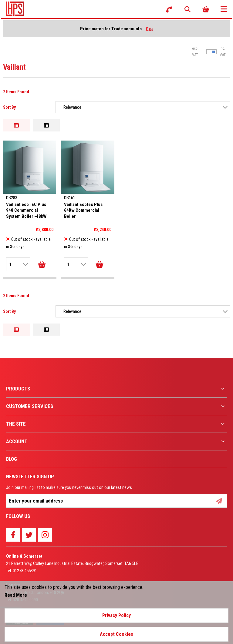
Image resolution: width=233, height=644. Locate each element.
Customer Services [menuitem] (30, 406)
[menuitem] (116, 389)
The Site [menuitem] (16, 424)
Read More (16, 595)
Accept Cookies (116, 634)
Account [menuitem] (17, 441)
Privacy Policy (116, 615)
